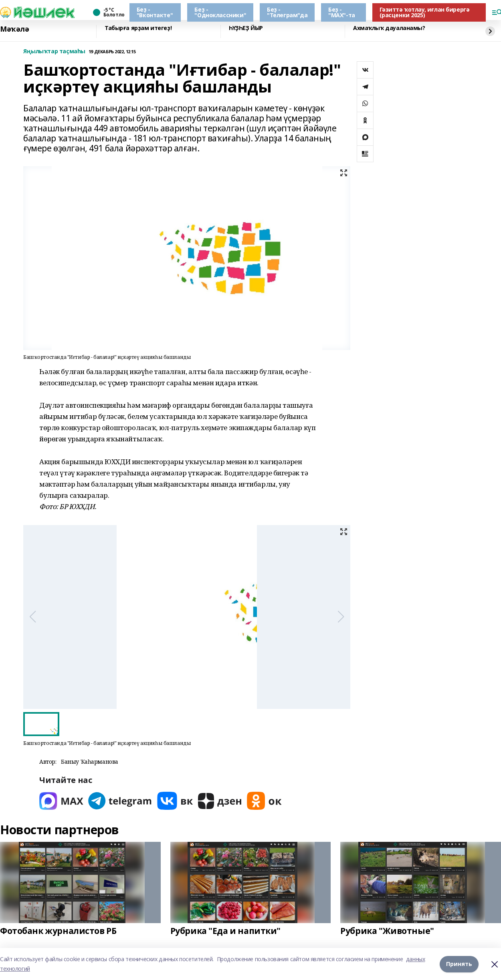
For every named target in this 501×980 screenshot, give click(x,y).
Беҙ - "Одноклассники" (220, 12)
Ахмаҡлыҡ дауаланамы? (389, 28)
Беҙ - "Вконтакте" (155, 12)
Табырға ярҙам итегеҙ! (138, 28)
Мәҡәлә (14, 29)
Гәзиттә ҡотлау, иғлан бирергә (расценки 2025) (425, 12)
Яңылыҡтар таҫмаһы (54, 51)
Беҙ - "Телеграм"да (287, 12)
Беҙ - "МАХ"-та (342, 12)
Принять (459, 964)
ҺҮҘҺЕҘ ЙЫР (246, 28)
